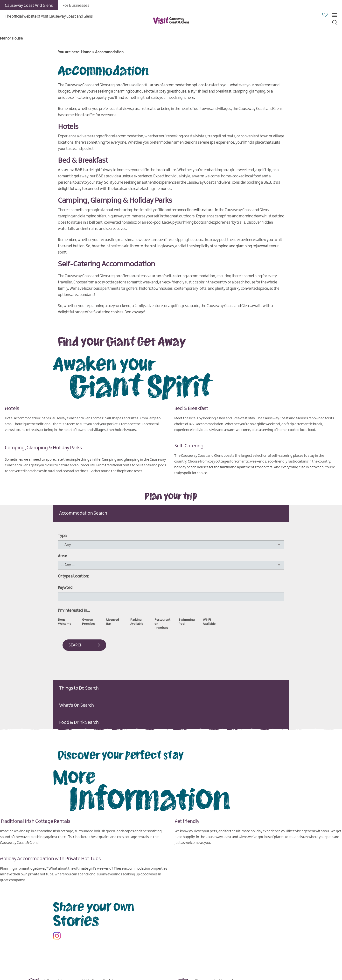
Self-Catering (189, 446)
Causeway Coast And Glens (29, 6)
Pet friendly (187, 821)
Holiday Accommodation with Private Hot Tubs (50, 859)
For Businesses (76, 6)
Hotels (12, 408)
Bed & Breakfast (191, 408)
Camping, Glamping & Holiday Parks (43, 448)
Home (86, 52)
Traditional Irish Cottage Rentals (35, 821)
